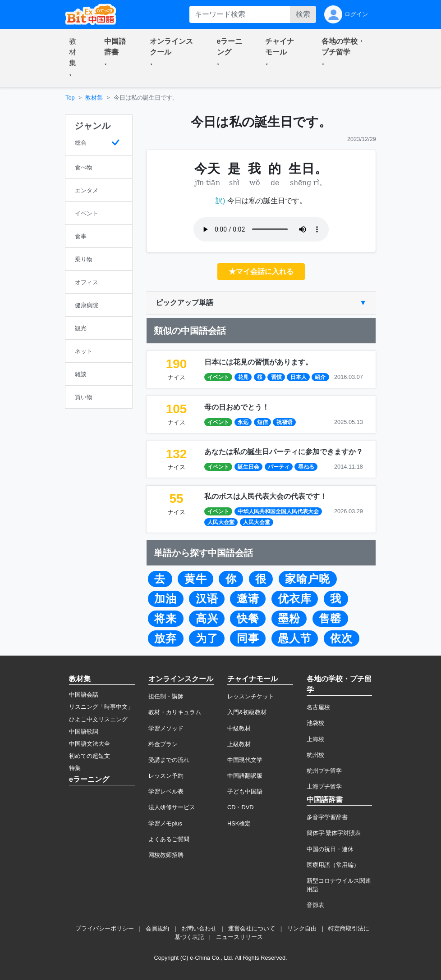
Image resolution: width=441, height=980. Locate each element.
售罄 (330, 619)
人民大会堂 (221, 522)
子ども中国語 (245, 791)
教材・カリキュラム (175, 712)
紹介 (320, 377)
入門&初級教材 (247, 712)
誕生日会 (248, 467)
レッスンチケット (251, 696)
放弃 (165, 638)
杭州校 (315, 755)
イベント (218, 377)
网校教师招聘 (166, 855)
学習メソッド (166, 728)
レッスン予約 (166, 776)
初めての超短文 (90, 756)
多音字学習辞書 (327, 817)
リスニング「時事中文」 (101, 707)
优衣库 (295, 599)
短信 (262, 422)
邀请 (248, 599)
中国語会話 (84, 695)
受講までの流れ (169, 760)
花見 (243, 377)
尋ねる (306, 467)
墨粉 (289, 619)
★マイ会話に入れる (261, 271)
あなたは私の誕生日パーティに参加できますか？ (284, 452)
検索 (303, 14)
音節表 (315, 905)
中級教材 (239, 728)
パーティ (279, 467)
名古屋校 (318, 707)
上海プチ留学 (324, 786)
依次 (341, 638)
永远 (243, 422)
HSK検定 (239, 823)
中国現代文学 (245, 760)
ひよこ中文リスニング (98, 719)
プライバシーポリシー (105, 928)
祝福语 (285, 422)
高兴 (207, 619)
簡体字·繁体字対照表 (334, 833)
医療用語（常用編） (333, 865)
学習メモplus (165, 823)
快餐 (248, 619)
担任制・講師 (166, 696)
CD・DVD (241, 807)
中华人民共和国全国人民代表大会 (278, 511)
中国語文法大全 (90, 744)
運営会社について (252, 928)
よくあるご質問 (169, 839)
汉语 (207, 599)
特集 (75, 768)
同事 (248, 638)
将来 (165, 619)
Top (70, 98)
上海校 (315, 739)
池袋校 (315, 723)
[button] (76, 58)
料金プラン (163, 744)
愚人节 (295, 638)
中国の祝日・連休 (330, 849)
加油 (165, 599)
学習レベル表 (166, 791)
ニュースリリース (239, 937)
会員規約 (157, 928)
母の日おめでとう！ (237, 407)
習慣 (276, 377)
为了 (207, 638)
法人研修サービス (172, 807)
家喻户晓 (308, 579)
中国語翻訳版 (245, 776)
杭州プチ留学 (324, 771)
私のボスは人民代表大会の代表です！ (266, 496)
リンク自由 (302, 928)
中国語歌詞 (84, 732)
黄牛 (196, 579)
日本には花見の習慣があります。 (258, 362)
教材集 (94, 98)
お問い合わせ (199, 928)
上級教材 (239, 744)
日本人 (299, 377)
